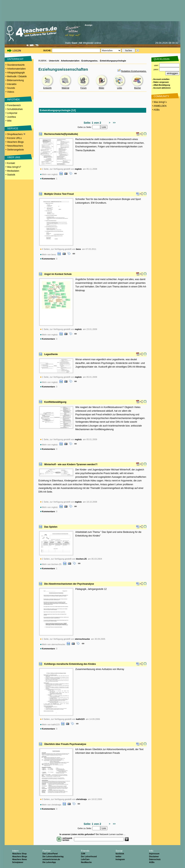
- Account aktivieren (161, 88)
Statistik (11, 175)
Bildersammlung (15, 80)
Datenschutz (155, 859)
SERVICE (13, 128)
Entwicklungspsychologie (113, 61)
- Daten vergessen (160, 82)
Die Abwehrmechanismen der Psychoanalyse (69, 584)
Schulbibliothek (15, 109)
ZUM (83, 854)
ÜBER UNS (14, 157)
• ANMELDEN (159, 106)
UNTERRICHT (15, 59)
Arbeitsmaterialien (16, 69)
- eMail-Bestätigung (161, 85)
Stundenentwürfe (16, 65)
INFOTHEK (14, 99)
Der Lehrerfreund (89, 857)
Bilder (102, 88)
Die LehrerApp (49, 862)
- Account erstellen (161, 79)
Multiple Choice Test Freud (59, 194)
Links (120, 88)
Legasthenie (51, 354)
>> (114, 123)
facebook (120, 854)
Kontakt (11, 163)
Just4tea (11, 117)
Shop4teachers (16, 134)
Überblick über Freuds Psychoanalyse (65, 744)
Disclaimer (154, 857)
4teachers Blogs (15, 142)
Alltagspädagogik (16, 73)
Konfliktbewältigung (55, 402)
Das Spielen (51, 527)
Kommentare (48, 179)
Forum (83, 88)
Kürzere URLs (14, 138)
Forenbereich (14, 105)
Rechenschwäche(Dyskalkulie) (61, 134)
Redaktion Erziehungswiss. (134, 71)
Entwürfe (47, 88)
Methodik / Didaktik (17, 76)
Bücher (138, 88)
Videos (11, 92)
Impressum (154, 854)
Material (65, 88)
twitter (118, 857)
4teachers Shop (19, 854)
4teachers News (20, 859)
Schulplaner (18, 862)
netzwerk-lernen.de (51, 859)
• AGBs (156, 110)
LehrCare (85, 859)
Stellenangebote (16, 150)
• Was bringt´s (159, 102)
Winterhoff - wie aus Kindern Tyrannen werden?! (71, 464)
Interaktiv (12, 84)
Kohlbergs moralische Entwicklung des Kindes (70, 664)
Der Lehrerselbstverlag (53, 857)
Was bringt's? (14, 167)
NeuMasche (86, 862)
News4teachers (15, 146)
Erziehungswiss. (90, 61)
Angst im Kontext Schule (58, 274)
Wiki (9, 121)
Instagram (120, 859)
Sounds (11, 88)
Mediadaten (13, 171)
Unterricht (54, 61)
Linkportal (12, 113)
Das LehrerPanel (50, 854)
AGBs (152, 862)
